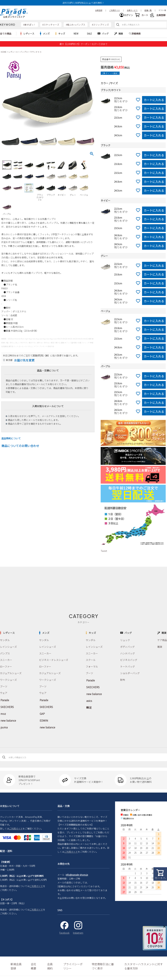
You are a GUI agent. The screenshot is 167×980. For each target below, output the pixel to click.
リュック (125, 642)
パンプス (24, 54)
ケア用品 (162, 642)
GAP (42, 711)
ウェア (3, 692)
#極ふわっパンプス (76, 27)
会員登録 (161, 16)
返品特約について (11, 441)
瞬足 (88, 705)
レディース (13, 54)
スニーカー (6, 661)
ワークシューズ (8, 680)
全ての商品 (6, 36)
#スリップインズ (100, 27)
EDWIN (43, 718)
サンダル (5, 642)
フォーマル (91, 667)
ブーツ (3, 686)
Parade (4, 699)
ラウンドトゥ (36, 54)
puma (3, 724)
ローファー (6, 667)
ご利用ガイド (16, 825)
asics (89, 699)
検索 (118, 27)
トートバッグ (127, 667)
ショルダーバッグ (130, 674)
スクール (90, 661)
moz (3, 711)
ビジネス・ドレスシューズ (53, 661)
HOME (4, 54)
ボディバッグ (127, 649)
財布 (123, 680)
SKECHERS (6, 705)
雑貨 (160, 649)
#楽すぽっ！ (30, 27)
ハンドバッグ (127, 655)
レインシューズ (8, 649)
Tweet (104, 553)
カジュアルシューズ (10, 674)
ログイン (128, 16)
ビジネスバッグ (128, 661)
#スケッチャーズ (51, 27)
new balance (7, 718)
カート (145, 16)
